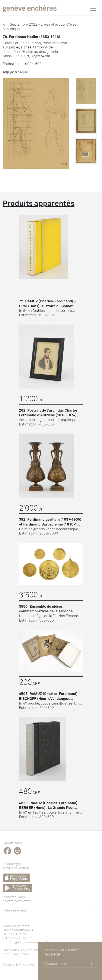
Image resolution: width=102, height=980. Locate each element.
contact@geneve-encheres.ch (26, 942)
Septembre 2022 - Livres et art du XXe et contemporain (39, 26)
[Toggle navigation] (93, 9)
